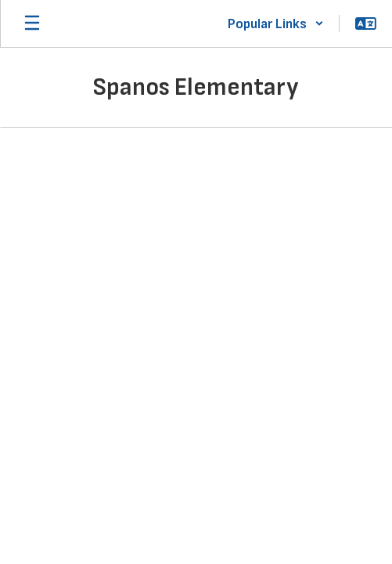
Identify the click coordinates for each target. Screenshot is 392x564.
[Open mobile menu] (32, 23)
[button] (276, 23)
